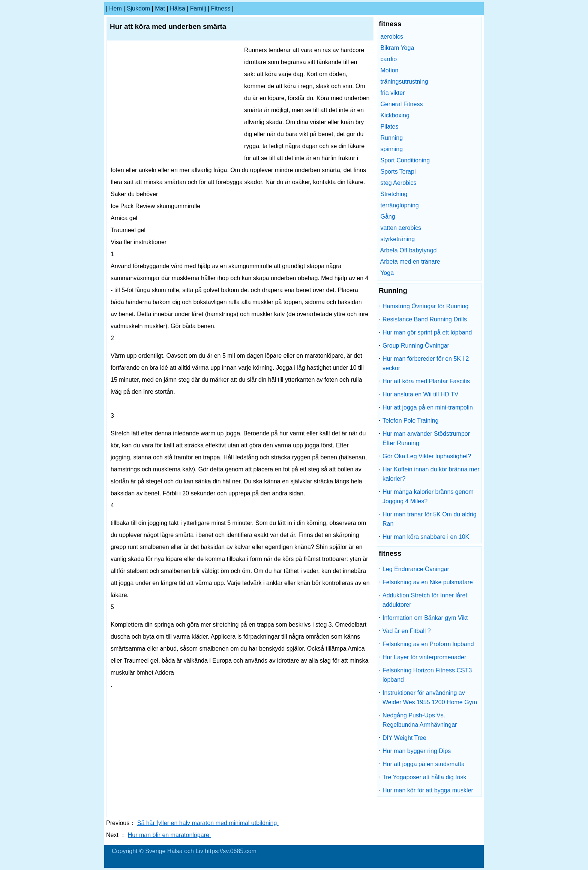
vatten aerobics (401, 228)
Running (391, 138)
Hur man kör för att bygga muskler (428, 790)
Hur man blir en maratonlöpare (169, 835)
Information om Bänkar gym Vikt (425, 618)
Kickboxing (395, 115)
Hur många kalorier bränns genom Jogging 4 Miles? (428, 496)
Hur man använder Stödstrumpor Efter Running (426, 438)
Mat (160, 8)
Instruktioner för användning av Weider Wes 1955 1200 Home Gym (430, 697)
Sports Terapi (398, 172)
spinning (391, 149)
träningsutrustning (404, 82)
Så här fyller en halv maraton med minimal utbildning (208, 823)
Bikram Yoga (397, 48)
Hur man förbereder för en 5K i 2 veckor (426, 363)
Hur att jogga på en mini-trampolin (428, 407)
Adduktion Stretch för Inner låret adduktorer (425, 600)
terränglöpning (399, 205)
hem (115, 8)
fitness (221, 8)
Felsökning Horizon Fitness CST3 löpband (427, 675)
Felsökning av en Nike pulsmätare (428, 582)
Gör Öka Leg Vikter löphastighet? (427, 456)
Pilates (389, 127)
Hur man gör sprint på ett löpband (427, 332)
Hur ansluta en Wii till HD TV (420, 394)
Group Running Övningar (416, 346)
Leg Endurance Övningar (416, 569)
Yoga (387, 273)
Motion (389, 70)
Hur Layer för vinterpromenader (424, 657)
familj (198, 8)
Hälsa (178, 8)
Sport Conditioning (405, 160)
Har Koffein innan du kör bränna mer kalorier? (431, 474)
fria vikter (392, 93)
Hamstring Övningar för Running (425, 306)
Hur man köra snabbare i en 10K (426, 537)
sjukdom (138, 8)
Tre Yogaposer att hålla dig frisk (424, 777)
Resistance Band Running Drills (425, 319)
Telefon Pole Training (410, 421)
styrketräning (397, 239)
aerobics (391, 37)
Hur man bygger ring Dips (417, 751)
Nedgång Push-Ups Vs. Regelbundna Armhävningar (420, 720)
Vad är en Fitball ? (407, 631)
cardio (388, 59)
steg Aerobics (398, 183)
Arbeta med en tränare (410, 262)
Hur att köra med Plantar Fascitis (426, 381)
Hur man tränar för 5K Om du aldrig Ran (430, 519)
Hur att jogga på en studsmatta (424, 764)
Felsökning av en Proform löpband (428, 644)
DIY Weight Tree (404, 738)
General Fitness (401, 104)
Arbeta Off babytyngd (409, 250)
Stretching (394, 194)
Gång (388, 217)
